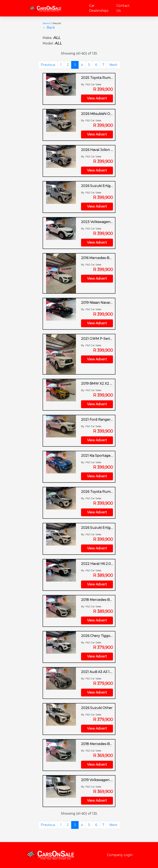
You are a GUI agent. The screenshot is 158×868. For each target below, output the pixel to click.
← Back (49, 27)
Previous (48, 65)
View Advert (97, 98)
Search (47, 23)
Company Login (120, 855)
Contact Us (123, 8)
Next (113, 65)
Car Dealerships (99, 8)
